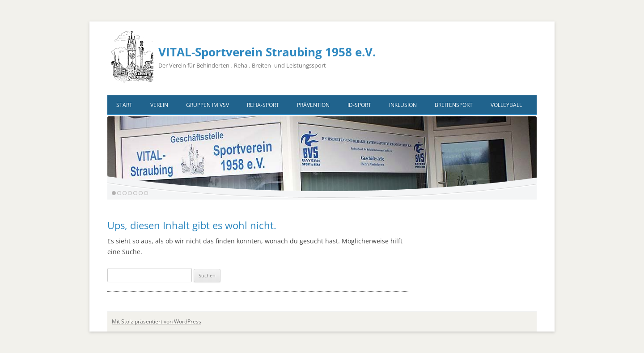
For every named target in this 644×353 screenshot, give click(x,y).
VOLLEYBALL (506, 105)
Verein (159, 105)
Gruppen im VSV (208, 105)
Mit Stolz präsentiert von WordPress (157, 321)
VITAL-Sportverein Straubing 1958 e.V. (267, 52)
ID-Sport (359, 105)
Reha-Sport (263, 105)
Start (124, 105)
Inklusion (403, 105)
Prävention (313, 105)
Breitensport (454, 105)
